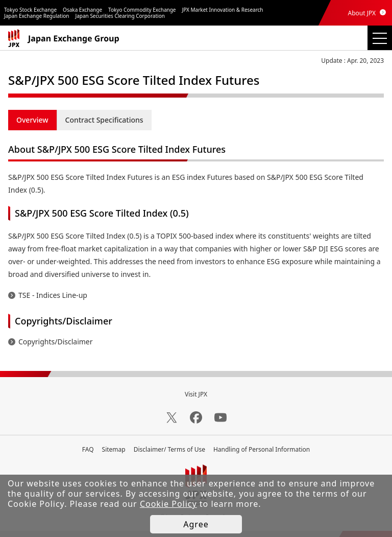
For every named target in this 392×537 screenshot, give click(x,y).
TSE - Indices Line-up (53, 295)
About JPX (362, 13)
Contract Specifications (104, 120)
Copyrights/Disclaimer (56, 342)
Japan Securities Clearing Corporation (120, 16)
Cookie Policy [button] (168, 504)
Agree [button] (196, 524)
